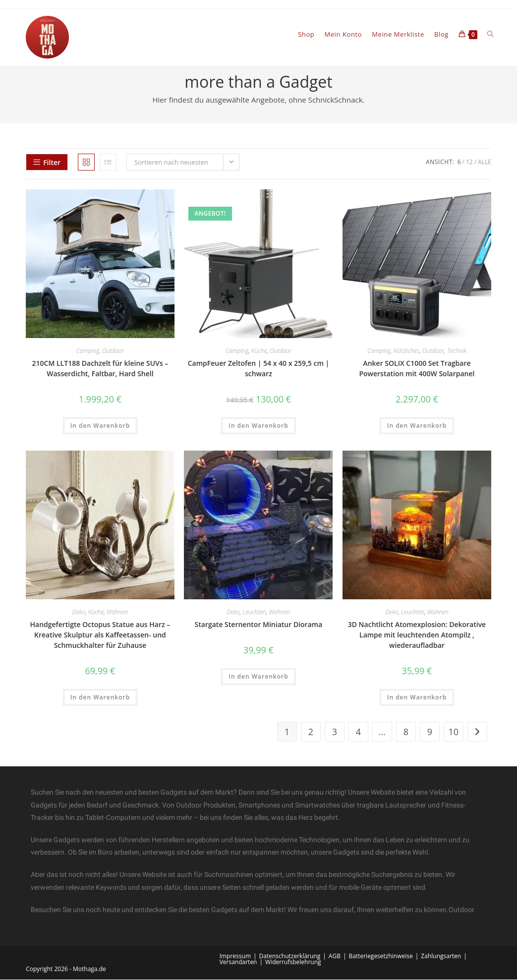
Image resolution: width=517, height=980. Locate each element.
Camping (88, 352)
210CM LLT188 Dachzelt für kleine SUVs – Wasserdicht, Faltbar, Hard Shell (100, 369)
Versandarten (238, 962)
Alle (485, 163)
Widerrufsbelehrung (293, 962)
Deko (79, 612)
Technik (457, 352)
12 (469, 163)
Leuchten (254, 612)
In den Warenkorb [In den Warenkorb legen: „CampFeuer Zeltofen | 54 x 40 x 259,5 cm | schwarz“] (258, 427)
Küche (259, 352)
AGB (335, 956)
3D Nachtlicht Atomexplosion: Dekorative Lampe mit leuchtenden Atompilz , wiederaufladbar (417, 635)
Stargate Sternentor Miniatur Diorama (259, 625)
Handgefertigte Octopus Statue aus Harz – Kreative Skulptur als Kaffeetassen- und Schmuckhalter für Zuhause (100, 635)
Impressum (235, 956)
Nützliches (406, 352)
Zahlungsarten (441, 956)
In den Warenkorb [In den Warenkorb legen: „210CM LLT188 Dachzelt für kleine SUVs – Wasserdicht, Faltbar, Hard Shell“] (100, 427)
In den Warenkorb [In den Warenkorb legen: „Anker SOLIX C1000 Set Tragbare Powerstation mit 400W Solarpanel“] (417, 427)
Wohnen (117, 612)
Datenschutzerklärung (290, 956)
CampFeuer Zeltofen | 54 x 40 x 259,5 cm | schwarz (258, 369)
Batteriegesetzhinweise (380, 956)
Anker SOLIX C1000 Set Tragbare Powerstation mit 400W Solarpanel (417, 369)
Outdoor (113, 352)
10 (454, 733)
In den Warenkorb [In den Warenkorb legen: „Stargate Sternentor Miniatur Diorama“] (258, 677)
